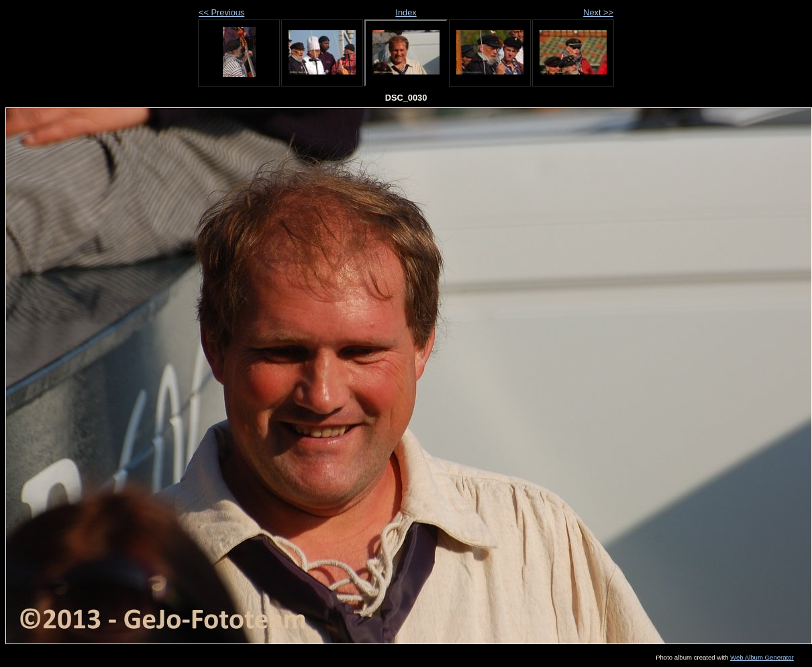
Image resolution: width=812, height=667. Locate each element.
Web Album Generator (762, 657)
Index (406, 12)
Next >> (598, 12)
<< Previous (221, 12)
